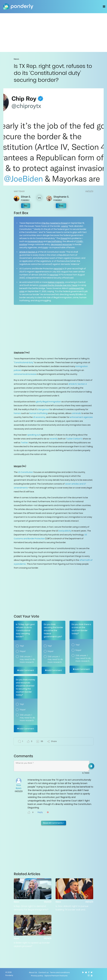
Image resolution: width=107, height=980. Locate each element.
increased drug (35, 241)
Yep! (22, 646)
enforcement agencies (81, 417)
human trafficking (38, 413)
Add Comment (26, 670)
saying (65, 226)
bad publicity (65, 531)
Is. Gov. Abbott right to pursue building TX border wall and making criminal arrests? (72, 908)
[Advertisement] (53, 32)
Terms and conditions (60, 972)
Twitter (24, 443)
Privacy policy (37, 976)
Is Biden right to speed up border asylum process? (32, 944)
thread (64, 238)
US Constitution (25, 472)
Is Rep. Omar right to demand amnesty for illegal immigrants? (31, 908)
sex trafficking (55, 241)
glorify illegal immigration (48, 402)
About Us (33, 972)
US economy (39, 417)
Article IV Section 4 (28, 252)
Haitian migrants (56, 282)
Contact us (44, 972)
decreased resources (61, 244)
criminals (76, 413)
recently (54, 439)
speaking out (34, 435)
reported (58, 269)
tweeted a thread (59, 223)
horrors (17, 413)
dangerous (44, 409)
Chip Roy (45, 223)
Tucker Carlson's (74, 439)
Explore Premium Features (56, 976)
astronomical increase (25, 374)
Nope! (23, 651)
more (45, 247)
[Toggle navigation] (104, 7)
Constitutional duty (24, 362)
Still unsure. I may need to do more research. (27, 659)
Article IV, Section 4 (78, 384)
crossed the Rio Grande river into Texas (58, 285)
